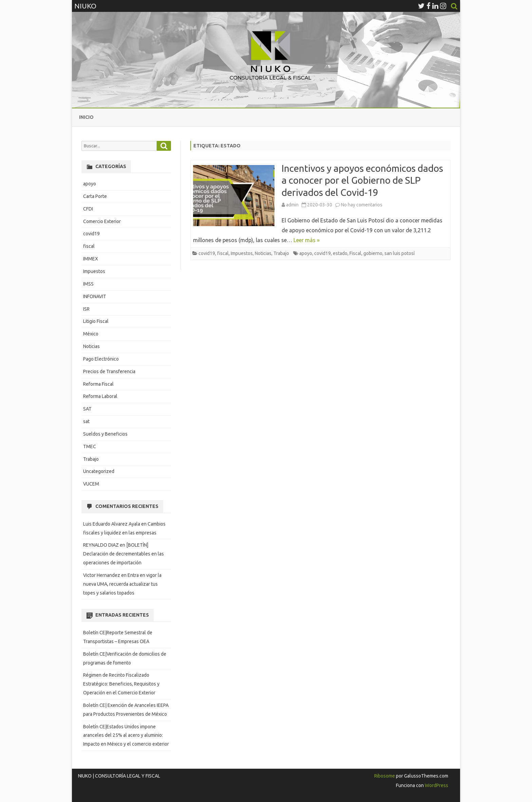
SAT (87, 409)
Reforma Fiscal (98, 384)
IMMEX (91, 259)
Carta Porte (95, 196)
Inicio (86, 117)
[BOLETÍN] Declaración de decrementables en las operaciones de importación (123, 554)
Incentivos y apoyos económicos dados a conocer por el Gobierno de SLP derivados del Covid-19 (362, 180)
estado (340, 253)
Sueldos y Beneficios (105, 434)
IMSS (88, 284)
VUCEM (91, 484)
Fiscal (355, 253)
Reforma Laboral (100, 396)
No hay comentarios (362, 205)
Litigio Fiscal (96, 321)
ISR (86, 309)
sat (86, 421)
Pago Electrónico (101, 359)
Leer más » (307, 240)
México (91, 334)
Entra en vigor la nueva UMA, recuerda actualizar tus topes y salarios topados (122, 584)
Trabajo (281, 253)
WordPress (436, 785)
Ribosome (385, 776)
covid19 (207, 253)
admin (292, 205)
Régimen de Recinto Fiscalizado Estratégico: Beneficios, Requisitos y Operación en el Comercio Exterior (121, 684)
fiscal (223, 253)
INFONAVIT (95, 296)
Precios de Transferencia (109, 371)
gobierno (373, 253)
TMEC (90, 446)
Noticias (263, 253)
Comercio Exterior (102, 221)
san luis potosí (400, 253)
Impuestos (242, 253)
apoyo (306, 253)
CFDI (88, 209)
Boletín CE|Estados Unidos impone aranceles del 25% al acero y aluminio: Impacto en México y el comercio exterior (126, 735)
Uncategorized (99, 471)
